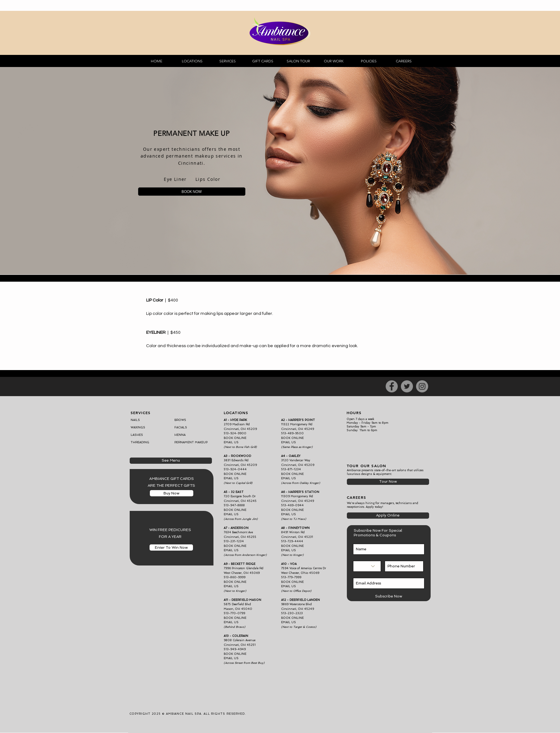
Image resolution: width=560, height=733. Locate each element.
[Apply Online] (388, 516)
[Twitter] (407, 386)
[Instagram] (422, 386)
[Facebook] (392, 386)
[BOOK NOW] (192, 192)
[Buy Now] (172, 493)
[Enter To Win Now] (171, 548)
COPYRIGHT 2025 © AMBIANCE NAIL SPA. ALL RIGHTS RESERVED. (188, 714)
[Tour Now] (388, 482)
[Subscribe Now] (389, 597)
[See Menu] (171, 461)
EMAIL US (289, 478)
